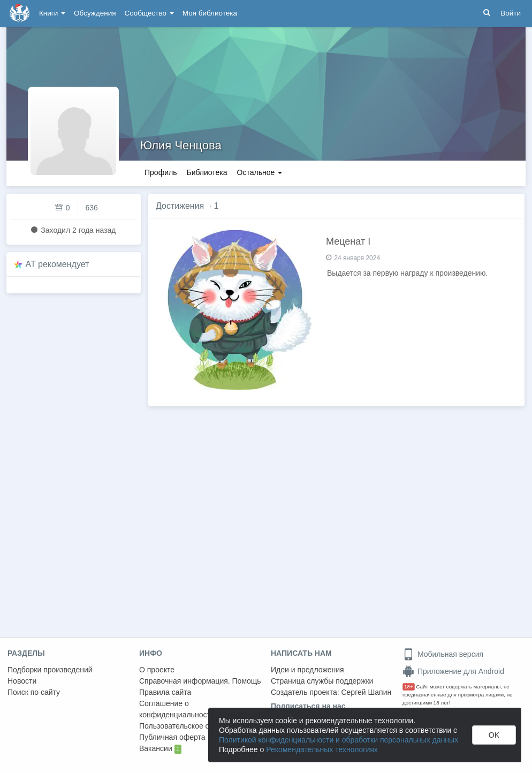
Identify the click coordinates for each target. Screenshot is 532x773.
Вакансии (160, 749)
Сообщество (149, 13)
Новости (22, 681)
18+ (409, 687)
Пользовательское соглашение (193, 726)
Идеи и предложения (307, 670)
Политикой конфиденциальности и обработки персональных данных (339, 740)
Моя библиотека (210, 13)
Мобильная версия (443, 654)
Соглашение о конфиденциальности (177, 709)
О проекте (157, 670)
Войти (511, 13)
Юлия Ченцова (181, 145)
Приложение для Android (453, 671)
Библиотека (207, 172)
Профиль (161, 172)
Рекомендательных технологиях (322, 749)
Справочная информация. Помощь (200, 681)
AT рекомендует (58, 264)
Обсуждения (95, 13)
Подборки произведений (50, 670)
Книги (52, 13)
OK (494, 735)
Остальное (260, 172)
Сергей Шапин (366, 692)
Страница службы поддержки (322, 681)
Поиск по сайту (34, 692)
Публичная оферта (172, 737)
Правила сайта (165, 692)
